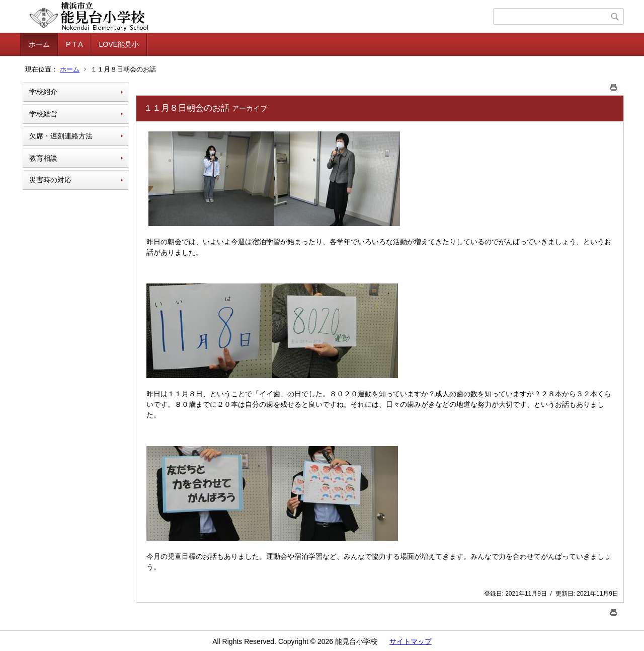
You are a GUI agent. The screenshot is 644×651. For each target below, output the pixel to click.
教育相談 (43, 158)
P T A (74, 44)
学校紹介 (43, 92)
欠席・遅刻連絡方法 (61, 136)
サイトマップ (411, 641)
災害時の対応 (50, 180)
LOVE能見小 (118, 44)
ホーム (39, 44)
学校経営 (43, 114)
